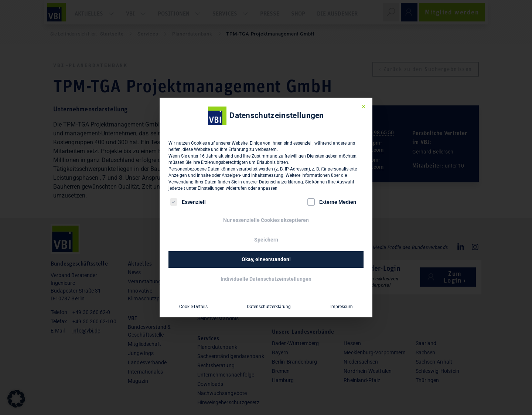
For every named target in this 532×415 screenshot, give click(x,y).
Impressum (342, 307)
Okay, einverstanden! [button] (266, 259)
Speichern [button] (266, 240)
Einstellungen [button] (211, 188)
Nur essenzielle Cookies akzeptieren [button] (266, 220)
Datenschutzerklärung (281, 182)
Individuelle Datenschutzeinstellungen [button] (266, 279)
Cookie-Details (193, 307)
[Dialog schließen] (364, 107)
